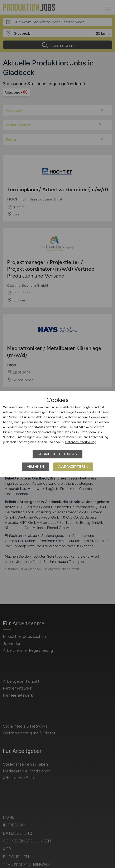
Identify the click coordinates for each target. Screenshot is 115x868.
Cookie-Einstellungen (57, 454)
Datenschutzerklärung (81, 442)
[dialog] (57, 434)
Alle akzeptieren (73, 467)
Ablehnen (35, 467)
